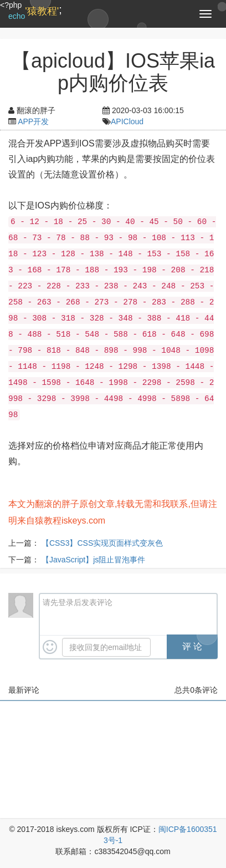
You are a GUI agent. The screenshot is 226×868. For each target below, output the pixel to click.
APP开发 (33, 121)
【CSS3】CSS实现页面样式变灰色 (102, 543)
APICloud (127, 121)
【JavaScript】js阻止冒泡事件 (93, 560)
